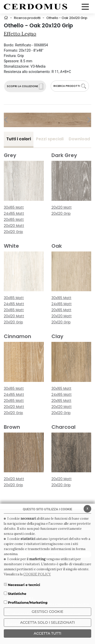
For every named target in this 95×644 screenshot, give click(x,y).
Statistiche (17, 594)
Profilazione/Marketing (28, 602)
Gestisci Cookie (48, 612)
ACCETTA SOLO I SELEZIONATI (47, 622)
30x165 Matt (14, 208)
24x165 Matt (14, 214)
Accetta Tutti (48, 633)
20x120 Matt (14, 226)
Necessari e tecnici (24, 585)
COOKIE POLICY (37, 574)
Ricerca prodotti (27, 18)
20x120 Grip (13, 232)
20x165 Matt (14, 220)
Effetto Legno (20, 34)
